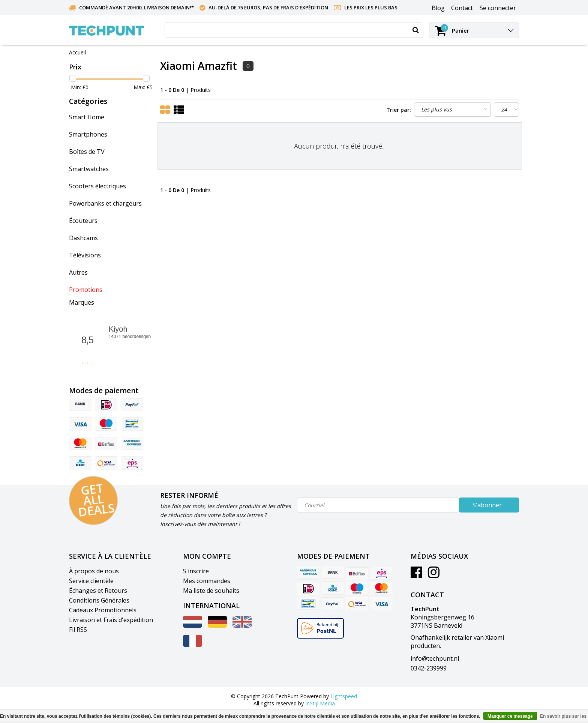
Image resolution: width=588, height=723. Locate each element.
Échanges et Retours (98, 591)
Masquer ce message (510, 716)
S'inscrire (196, 571)
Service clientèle (91, 581)
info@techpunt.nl (435, 658)
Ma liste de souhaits (211, 591)
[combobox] (294, 30)
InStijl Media (320, 703)
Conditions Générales (99, 600)
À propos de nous (94, 571)
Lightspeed (344, 696)
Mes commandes (207, 581)
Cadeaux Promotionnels (103, 610)
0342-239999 (429, 668)
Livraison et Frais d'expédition (111, 620)
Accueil (77, 52)
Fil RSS (78, 630)
